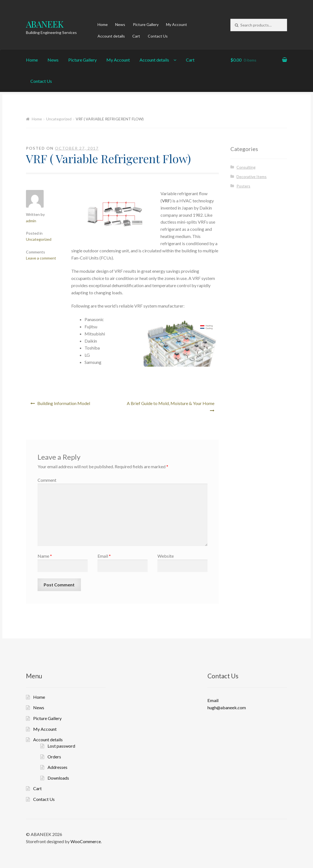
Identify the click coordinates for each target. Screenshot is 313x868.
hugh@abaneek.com (227, 707)
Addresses (57, 767)
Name (45, 556)
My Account (177, 24)
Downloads (58, 778)
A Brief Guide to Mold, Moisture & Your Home (171, 403)
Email (104, 556)
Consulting (246, 167)
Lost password (61, 746)
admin (31, 221)
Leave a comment (41, 258)
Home (103, 24)
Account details (111, 36)
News (120, 24)
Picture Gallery (146, 24)
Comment (47, 480)
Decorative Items (252, 177)
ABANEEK (45, 24)
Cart (136, 36)
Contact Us (158, 36)
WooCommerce (86, 841)
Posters (243, 186)
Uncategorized (59, 119)
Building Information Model (64, 403)
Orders (54, 757)
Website (166, 556)
